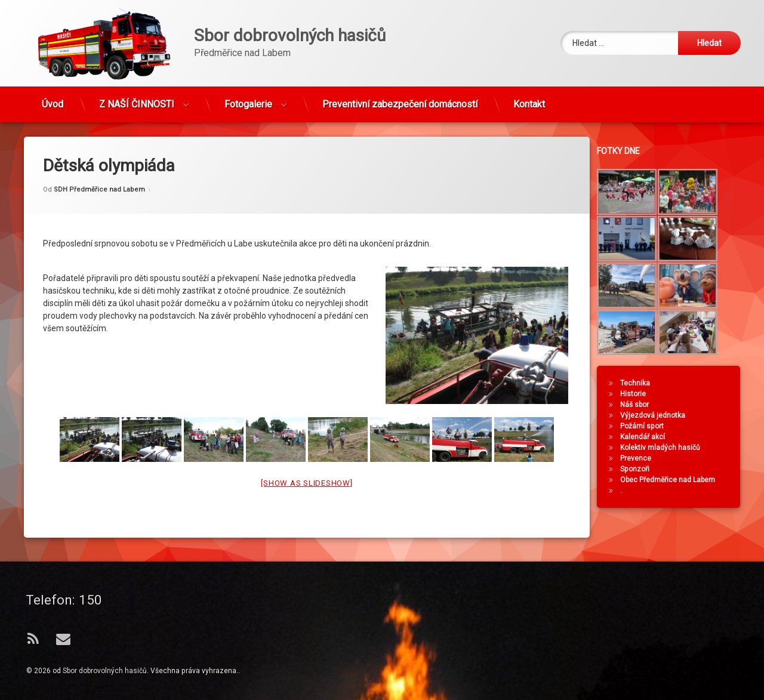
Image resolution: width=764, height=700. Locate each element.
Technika (640, 383)
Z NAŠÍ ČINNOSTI (137, 99)
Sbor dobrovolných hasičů (105, 671)
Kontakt (529, 99)
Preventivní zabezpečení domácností (400, 99)
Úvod (53, 99)
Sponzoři (640, 469)
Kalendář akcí (648, 437)
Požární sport (647, 426)
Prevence (641, 458)
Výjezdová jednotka (658, 415)
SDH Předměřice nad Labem (99, 173)
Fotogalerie (248, 99)
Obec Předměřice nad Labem (673, 480)
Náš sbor (640, 405)
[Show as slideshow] (306, 467)
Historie (638, 394)
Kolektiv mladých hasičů (666, 448)
